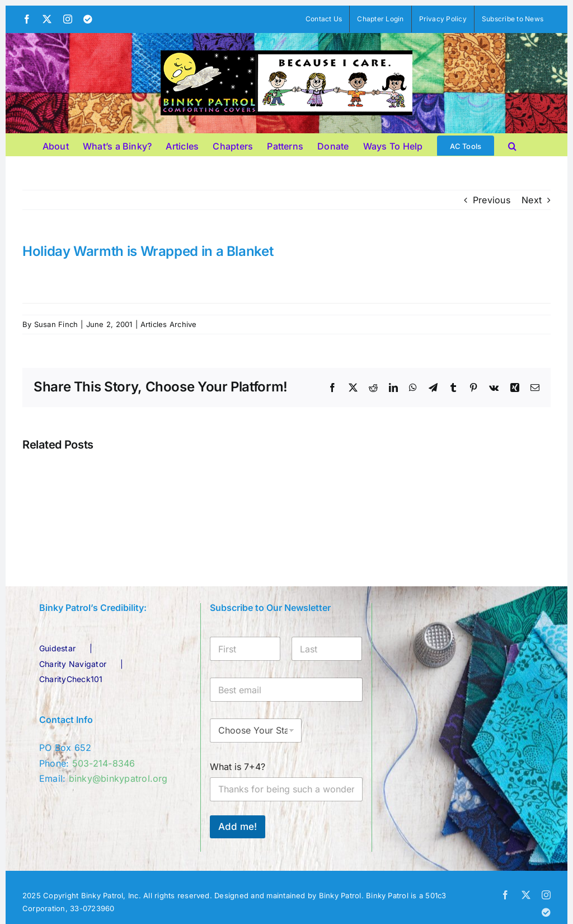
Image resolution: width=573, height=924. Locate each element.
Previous (492, 200)
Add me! (238, 827)
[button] (512, 144)
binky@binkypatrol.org (118, 778)
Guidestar (57, 648)
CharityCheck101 (71, 679)
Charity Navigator (73, 664)
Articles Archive (169, 324)
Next (532, 200)
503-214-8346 (104, 763)
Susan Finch (56, 324)
